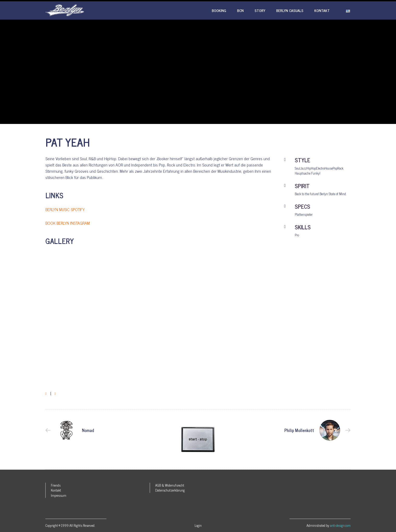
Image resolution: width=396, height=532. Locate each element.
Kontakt (322, 10)
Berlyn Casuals (290, 10)
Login (198, 525)
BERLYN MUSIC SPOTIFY (65, 209)
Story (260, 10)
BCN (240, 10)
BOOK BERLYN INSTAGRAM (68, 223)
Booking (219, 10)
